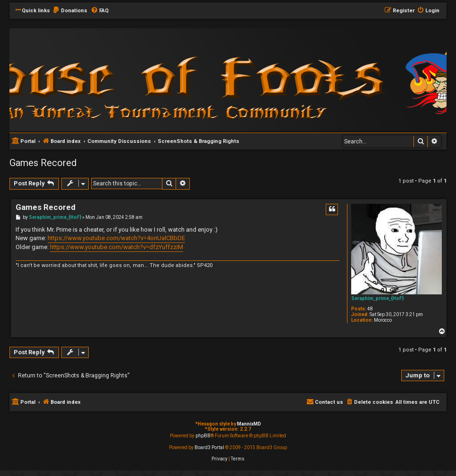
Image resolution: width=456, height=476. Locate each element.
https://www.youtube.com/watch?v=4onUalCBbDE (116, 238)
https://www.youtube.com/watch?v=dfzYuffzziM (117, 247)
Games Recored (43, 163)
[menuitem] (70, 11)
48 (370, 309)
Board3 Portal (209, 447)
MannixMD (249, 424)
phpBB (203, 436)
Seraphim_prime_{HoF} (377, 298)
